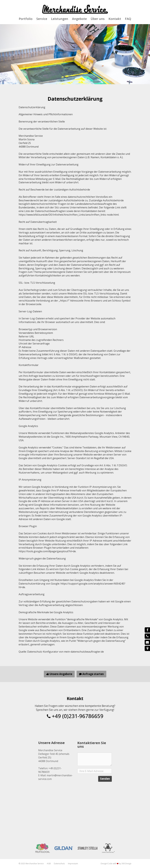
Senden (105, 794)
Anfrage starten (91, 674)
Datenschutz (59, 864)
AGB (49, 864)
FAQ (128, 19)
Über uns (98, 19)
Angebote (79, 19)
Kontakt (115, 19)
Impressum (73, 864)
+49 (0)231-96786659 (75, 714)
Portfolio (26, 19)
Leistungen (60, 19)
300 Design (126, 864)
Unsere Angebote (59, 674)
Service (42, 19)
